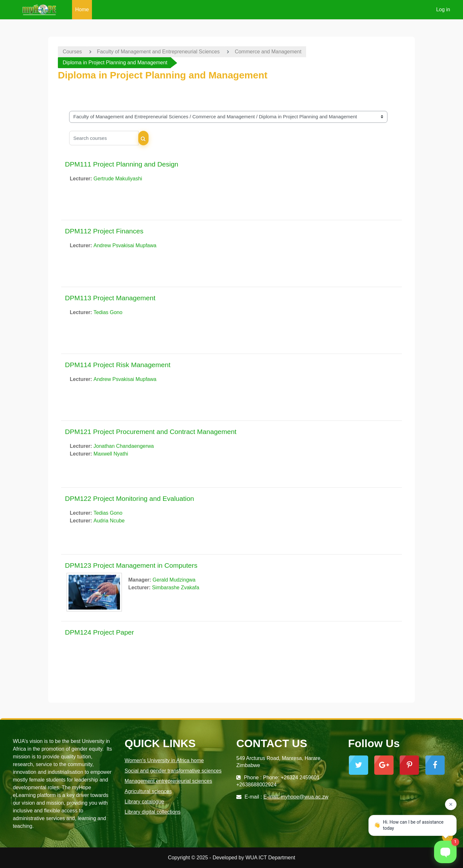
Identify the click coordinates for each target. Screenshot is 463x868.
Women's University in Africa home (164, 760)
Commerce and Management (268, 52)
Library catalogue (145, 802)
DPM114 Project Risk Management (118, 365)
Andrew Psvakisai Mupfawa (125, 245)
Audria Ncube (109, 521)
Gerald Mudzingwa (174, 580)
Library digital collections (153, 812)
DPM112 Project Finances (104, 231)
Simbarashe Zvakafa (176, 588)
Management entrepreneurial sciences (168, 781)
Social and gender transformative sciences (173, 771)
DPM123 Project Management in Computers (131, 565)
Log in (443, 9)
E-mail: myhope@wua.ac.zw (296, 797)
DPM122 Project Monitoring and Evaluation (130, 498)
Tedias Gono (108, 312)
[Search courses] (104, 138)
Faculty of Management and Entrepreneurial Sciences (159, 52)
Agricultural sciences (148, 791)
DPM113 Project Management (110, 298)
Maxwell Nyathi (111, 454)
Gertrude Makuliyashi (118, 179)
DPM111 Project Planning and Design (122, 164)
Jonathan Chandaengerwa (124, 446)
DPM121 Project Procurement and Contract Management (151, 432)
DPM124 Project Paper (100, 632)
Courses (72, 52)
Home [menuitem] (82, 9)
